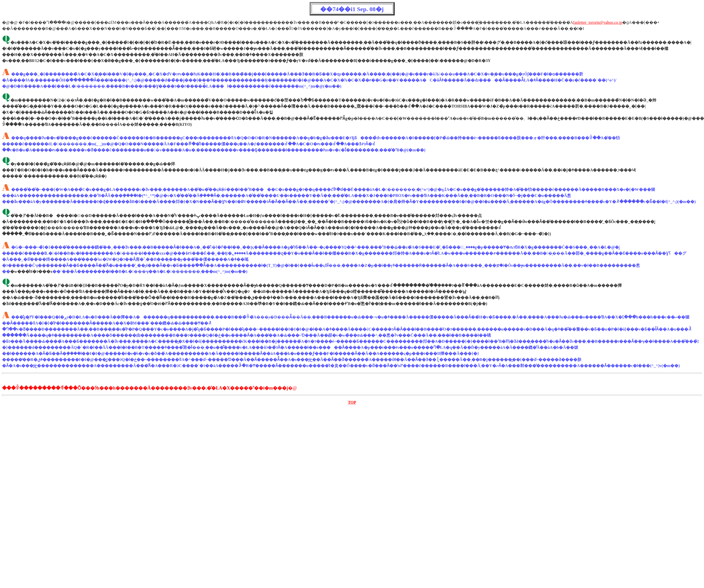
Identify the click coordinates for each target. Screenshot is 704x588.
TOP (352, 402)
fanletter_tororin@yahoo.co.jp (598, 22)
